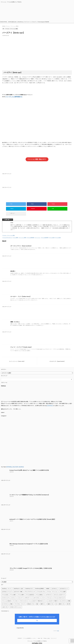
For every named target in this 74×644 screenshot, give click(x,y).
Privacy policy (47, 635)
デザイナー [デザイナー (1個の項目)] (27, 594)
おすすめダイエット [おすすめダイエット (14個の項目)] (64, 585)
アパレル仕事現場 (30, 234)
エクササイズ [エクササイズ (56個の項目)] (49, 591)
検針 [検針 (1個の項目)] (37, 600)
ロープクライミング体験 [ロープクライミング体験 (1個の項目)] (7, 600)
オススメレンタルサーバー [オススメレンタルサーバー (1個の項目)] (59, 591)
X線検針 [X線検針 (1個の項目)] (48, 585)
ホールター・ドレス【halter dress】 (20, 293)
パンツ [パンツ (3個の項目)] (43, 594)
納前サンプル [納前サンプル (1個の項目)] (62, 600)
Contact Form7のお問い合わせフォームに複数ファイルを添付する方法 (27, 467)
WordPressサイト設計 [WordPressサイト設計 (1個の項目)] (18, 585)
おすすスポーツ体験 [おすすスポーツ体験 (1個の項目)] (18, 588)
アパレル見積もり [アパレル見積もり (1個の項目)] (40, 591)
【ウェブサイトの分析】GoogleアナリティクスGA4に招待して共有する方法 (28, 565)
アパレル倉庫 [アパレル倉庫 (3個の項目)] (63, 588)
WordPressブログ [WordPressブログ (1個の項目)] (29, 585)
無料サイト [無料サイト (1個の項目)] (43, 600)
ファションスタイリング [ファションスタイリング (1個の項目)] (59, 594)
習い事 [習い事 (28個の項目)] (68, 600)
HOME (1, 22)
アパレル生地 (52, 234)
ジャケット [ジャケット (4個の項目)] (13, 594)
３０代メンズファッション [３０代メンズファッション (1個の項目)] (16, 603)
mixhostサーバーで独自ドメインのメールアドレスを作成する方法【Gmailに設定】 (30, 516)
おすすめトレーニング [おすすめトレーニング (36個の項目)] (7, 588)
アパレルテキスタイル (7, 234)
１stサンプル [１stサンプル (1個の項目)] (5, 603)
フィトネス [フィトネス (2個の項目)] (15, 597)
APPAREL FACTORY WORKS (14, 463)
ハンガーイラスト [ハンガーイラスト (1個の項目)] (36, 594)
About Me (40, 635)
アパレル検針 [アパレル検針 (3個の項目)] (13, 591)
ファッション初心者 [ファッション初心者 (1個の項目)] (6, 597)
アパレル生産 (58, 234)
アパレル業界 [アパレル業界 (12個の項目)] (21, 591)
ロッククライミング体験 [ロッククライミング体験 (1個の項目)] (65, 597)
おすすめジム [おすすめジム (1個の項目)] (55, 585)
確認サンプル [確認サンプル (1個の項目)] (50, 600)
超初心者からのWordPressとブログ (19, 22)
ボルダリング (35, 22)
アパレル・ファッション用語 (9, 233)
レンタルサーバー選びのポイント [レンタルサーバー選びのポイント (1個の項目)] (38, 597)
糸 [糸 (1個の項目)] (56, 600)
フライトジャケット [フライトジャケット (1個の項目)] (24, 597)
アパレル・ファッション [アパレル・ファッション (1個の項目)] (52, 588)
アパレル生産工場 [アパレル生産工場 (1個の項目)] (30, 591)
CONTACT (49, 402)
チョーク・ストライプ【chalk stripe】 (20, 344)
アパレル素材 (15, 234)
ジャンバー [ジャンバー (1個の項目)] (20, 594)
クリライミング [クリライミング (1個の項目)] (5, 594)
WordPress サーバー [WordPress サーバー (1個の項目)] (7, 585)
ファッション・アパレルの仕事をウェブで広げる (37, 637)
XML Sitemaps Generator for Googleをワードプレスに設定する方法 (26, 540)
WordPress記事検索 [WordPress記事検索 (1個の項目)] (39, 585)
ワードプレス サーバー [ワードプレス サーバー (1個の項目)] (20, 600)
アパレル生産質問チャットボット (30, 635)
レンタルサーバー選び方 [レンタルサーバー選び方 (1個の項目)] (52, 597)
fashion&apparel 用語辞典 (44, 22)
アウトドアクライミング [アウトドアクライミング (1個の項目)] (30, 588)
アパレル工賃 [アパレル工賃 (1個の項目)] (5, 591)
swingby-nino (37, 639)
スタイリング (30, 22)
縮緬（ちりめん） (15, 319)
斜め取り (13, 268)
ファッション (37, 234)
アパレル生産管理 (45, 234)
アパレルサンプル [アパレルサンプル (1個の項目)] (41, 588)
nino (58, 627)
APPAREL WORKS (7, 22)
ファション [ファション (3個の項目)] (50, 594)
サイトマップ (54, 635)
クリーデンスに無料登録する (12, 97)
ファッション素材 (22, 234)
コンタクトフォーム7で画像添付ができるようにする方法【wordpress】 (27, 491)
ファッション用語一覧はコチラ (37, 159)
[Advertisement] (37, 180)
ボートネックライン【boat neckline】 (20, 243)
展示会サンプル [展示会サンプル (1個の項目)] (31, 600)
